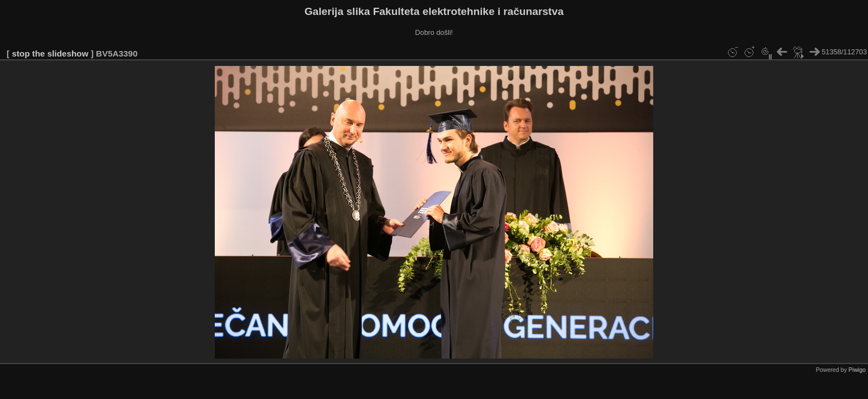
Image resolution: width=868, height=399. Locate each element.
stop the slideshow (50, 53)
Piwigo (857, 370)
